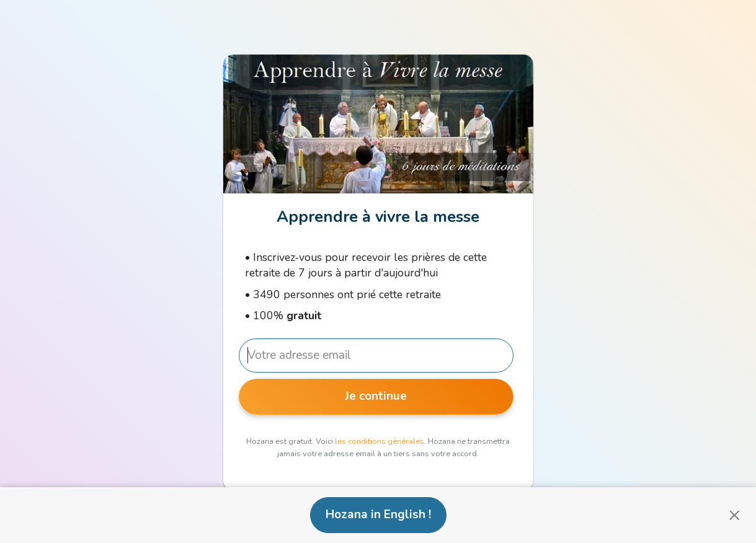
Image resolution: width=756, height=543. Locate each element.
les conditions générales (380, 441)
